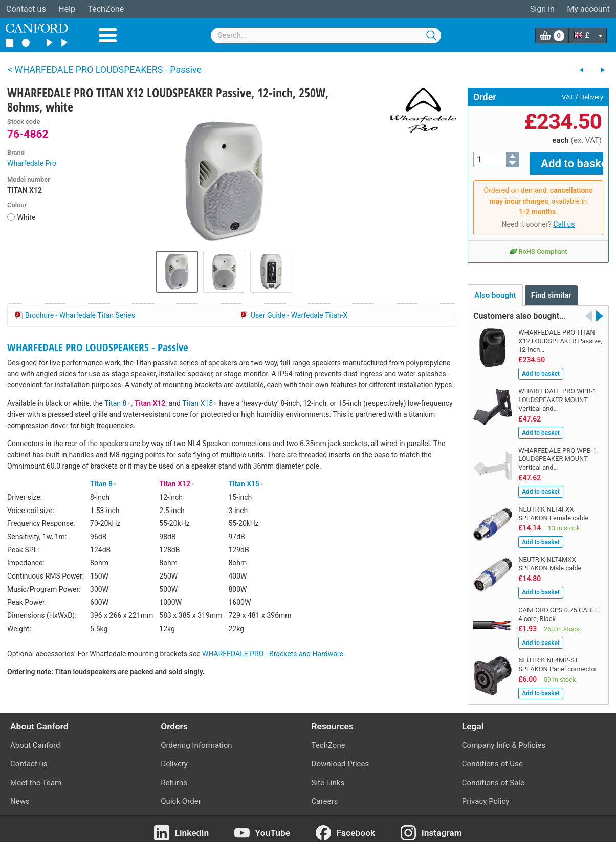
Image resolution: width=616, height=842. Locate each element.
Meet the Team (36, 775)
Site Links (328, 775)
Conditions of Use (492, 757)
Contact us (26, 9)
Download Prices (340, 757)
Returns (174, 775)
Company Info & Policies (504, 738)
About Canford (35, 738)
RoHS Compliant (538, 244)
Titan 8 (118, 403)
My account (588, 9)
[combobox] (326, 36)
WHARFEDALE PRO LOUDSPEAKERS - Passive (98, 347)
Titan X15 (200, 403)
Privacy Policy (486, 793)
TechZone (106, 9)
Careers (325, 793)
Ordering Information (196, 738)
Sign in (542, 9)
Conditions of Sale (493, 775)
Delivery (592, 97)
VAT (568, 97)
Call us (564, 217)
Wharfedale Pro (32, 163)
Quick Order (181, 793)
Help (67, 9)
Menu (108, 35)
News (20, 793)
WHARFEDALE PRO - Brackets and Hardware (273, 654)
